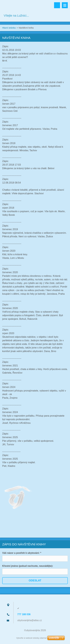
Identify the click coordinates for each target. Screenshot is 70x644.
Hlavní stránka (9, 28)
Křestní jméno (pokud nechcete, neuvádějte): (28, 566)
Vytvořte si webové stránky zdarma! (31, 638)
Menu (65, 5)
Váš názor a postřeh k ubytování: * (22, 553)
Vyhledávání (57, 5)
